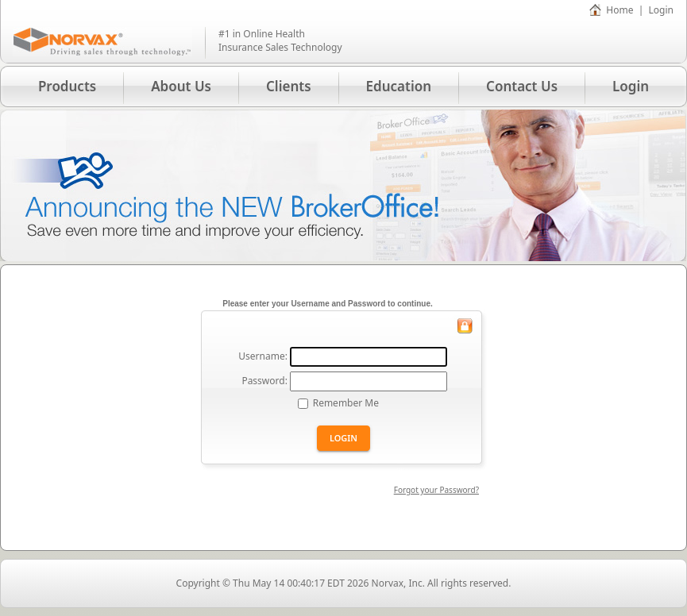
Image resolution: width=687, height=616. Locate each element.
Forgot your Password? (436, 490)
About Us (181, 86)
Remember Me (346, 403)
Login (661, 10)
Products (67, 86)
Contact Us (522, 86)
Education (399, 86)
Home (619, 10)
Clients (289, 86)
